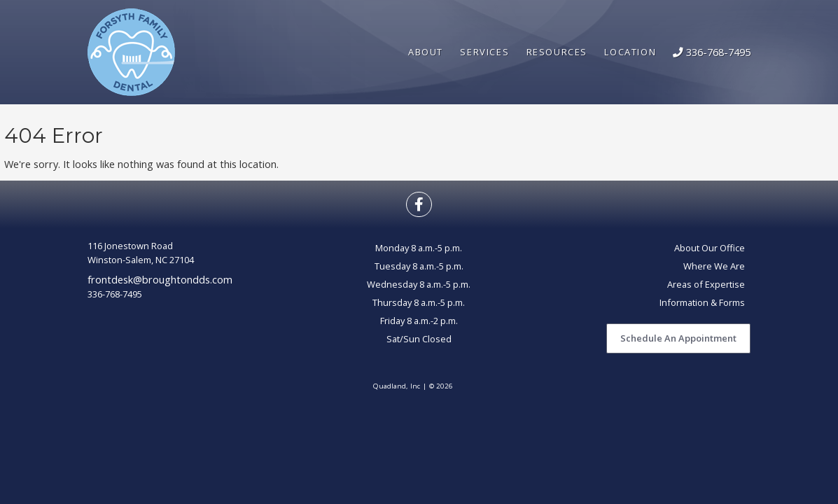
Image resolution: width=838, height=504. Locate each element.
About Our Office (710, 248)
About (426, 52)
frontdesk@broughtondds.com (160, 279)
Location (630, 52)
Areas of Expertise (706, 284)
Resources (557, 52)
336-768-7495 (712, 52)
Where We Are (714, 266)
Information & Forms (702, 302)
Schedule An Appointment (678, 338)
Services (484, 52)
